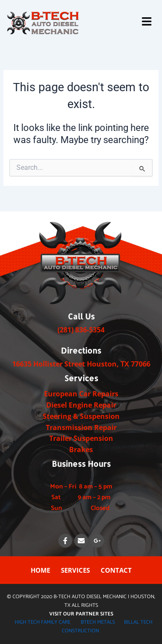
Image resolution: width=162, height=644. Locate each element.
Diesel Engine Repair (81, 405)
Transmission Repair (81, 427)
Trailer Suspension (81, 438)
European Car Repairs (81, 394)
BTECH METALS (98, 622)
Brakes (81, 450)
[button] (147, 22)
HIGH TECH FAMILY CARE (43, 622)
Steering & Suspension (81, 416)
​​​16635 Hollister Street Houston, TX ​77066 (81, 364)
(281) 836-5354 (81, 330)
